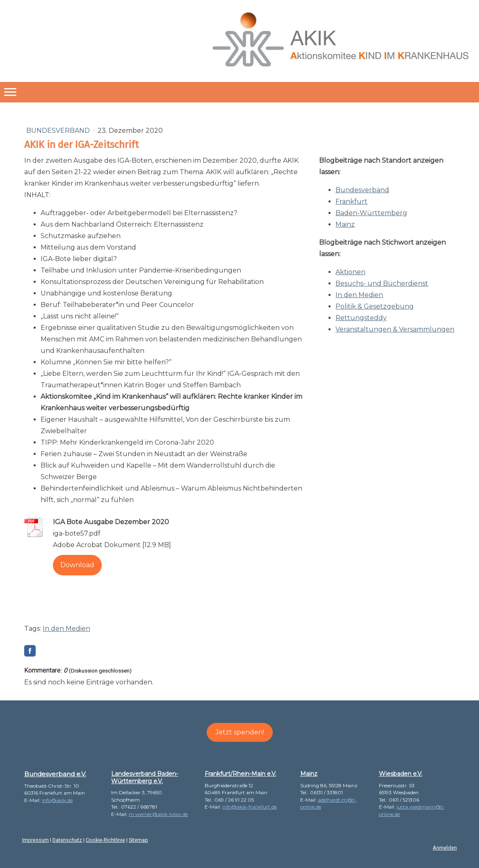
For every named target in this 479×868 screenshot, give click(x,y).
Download (77, 565)
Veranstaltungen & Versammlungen (395, 329)
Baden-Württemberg (371, 213)
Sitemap (138, 840)
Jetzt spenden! (240, 732)
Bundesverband (59, 131)
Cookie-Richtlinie (105, 840)
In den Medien (359, 295)
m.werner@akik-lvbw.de (158, 814)
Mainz (345, 224)
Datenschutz (67, 840)
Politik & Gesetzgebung (375, 306)
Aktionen (350, 272)
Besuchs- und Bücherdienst (382, 283)
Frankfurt (351, 201)
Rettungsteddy (361, 318)
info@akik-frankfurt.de (250, 807)
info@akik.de (57, 800)
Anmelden (445, 848)
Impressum (35, 840)
